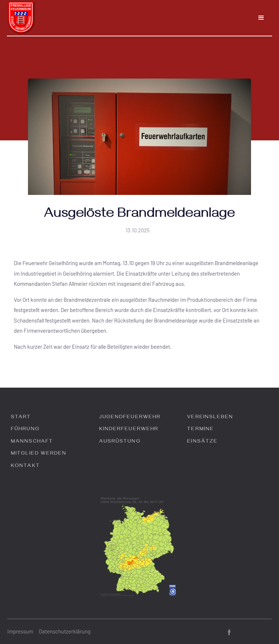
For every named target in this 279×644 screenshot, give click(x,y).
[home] (21, 18)
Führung (25, 430)
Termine (201, 430)
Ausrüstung (120, 442)
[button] (261, 18)
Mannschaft (32, 442)
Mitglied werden (39, 454)
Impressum (20, 631)
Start (21, 418)
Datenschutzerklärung (65, 631)
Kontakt (25, 466)
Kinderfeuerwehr (129, 430)
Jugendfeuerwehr (130, 418)
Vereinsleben (210, 418)
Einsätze (202, 442)
